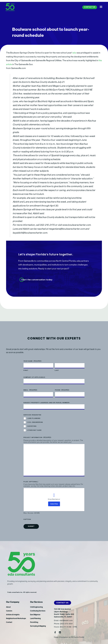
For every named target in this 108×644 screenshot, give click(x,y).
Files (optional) (31, 482)
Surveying (32, 426)
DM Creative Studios (77, 637)
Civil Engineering (35, 422)
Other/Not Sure (34, 430)
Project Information (37, 438)
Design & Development (61, 637)
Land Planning (34, 418)
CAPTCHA (27, 520)
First (26, 371)
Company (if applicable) (34, 377)
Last (57, 371)
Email (30, 390)
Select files (54, 504)
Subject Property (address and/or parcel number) (47, 403)
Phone (62, 390)
